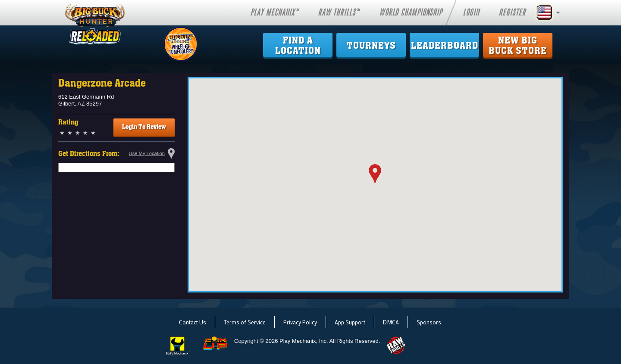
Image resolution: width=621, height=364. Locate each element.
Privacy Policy (300, 322)
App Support (350, 322)
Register (512, 12)
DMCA (391, 322)
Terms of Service (245, 322)
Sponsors (429, 322)
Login (471, 12)
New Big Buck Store (518, 46)
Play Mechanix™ (274, 12)
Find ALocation (298, 46)
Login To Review (144, 127)
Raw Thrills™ (339, 12)
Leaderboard (445, 46)
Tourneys (371, 46)
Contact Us (193, 322)
